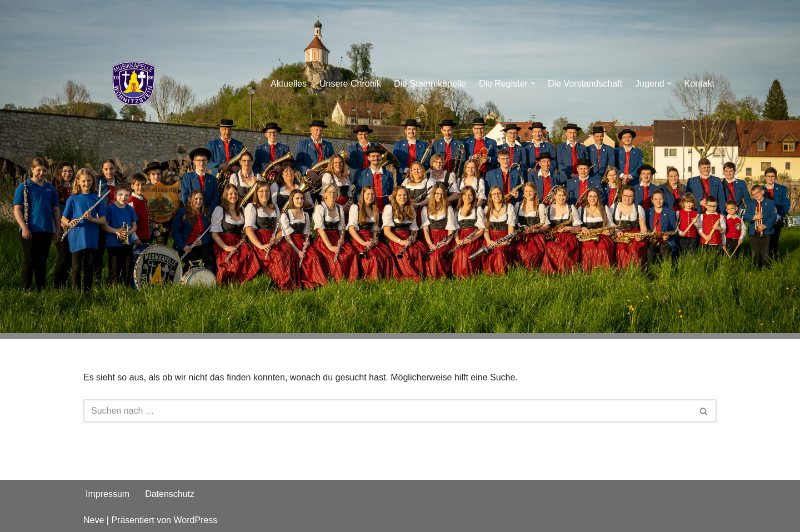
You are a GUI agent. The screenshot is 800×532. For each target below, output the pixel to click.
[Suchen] (387, 411)
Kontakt (699, 84)
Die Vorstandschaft (585, 84)
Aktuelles (289, 84)
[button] (533, 83)
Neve (94, 520)
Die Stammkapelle (430, 84)
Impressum (107, 494)
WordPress (195, 520)
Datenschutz (170, 494)
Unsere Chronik (350, 84)
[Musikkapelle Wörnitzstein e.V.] (133, 83)
